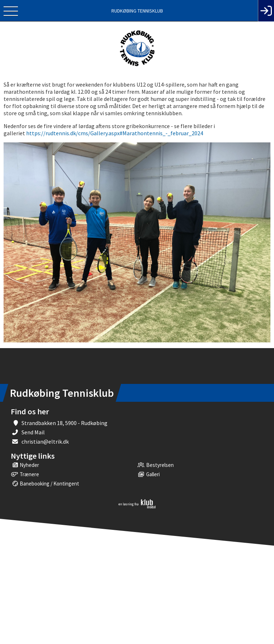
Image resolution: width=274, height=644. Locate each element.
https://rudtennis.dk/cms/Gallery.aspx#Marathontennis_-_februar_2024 (115, 133)
